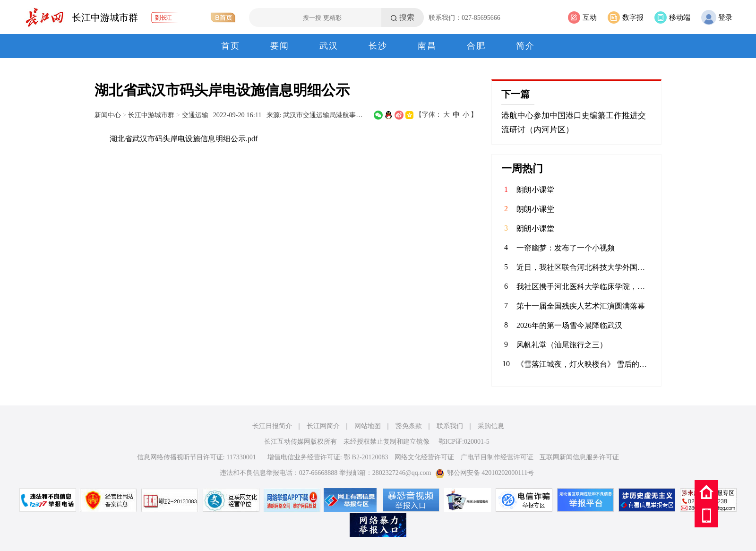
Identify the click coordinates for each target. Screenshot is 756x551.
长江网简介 (323, 426)
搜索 (407, 17)
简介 (525, 46)
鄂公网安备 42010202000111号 (485, 473)
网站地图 (368, 426)
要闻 (280, 46)
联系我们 (450, 426)
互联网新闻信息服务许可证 (579, 457)
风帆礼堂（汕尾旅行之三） (562, 345)
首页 (231, 46)
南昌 (427, 46)
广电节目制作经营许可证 (497, 457)
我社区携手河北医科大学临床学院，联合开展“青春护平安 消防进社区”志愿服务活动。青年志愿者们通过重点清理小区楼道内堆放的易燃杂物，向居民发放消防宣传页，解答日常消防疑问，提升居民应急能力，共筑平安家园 (584, 287)
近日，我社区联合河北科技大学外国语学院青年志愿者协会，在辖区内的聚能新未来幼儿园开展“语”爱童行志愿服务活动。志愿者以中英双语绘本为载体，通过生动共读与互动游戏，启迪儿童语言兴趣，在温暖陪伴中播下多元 (584, 267)
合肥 (476, 46)
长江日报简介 (272, 426)
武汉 (329, 46)
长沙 (378, 46)
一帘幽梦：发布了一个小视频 (566, 248)
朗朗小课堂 (535, 190)
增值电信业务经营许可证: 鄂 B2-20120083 (328, 457)
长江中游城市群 (105, 17)
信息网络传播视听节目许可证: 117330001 (197, 457)
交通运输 (195, 115)
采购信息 (491, 426)
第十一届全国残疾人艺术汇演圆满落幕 (581, 306)
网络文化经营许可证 (424, 457)
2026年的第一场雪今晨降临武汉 (569, 325)
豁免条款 (409, 426)
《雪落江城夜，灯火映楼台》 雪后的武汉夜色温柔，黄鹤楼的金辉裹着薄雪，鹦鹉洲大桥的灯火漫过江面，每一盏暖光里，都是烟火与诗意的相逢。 (584, 364)
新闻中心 (108, 115)
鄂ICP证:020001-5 (464, 442)
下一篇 (515, 94)
